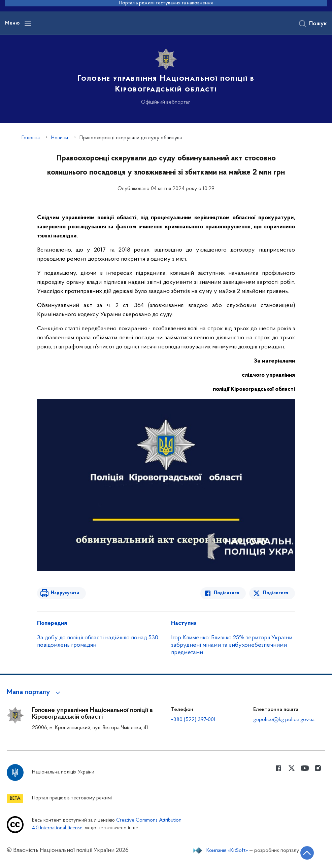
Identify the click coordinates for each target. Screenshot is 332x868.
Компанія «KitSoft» (227, 851)
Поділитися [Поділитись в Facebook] (227, 593)
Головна (31, 138)
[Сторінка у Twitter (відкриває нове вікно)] (292, 768)
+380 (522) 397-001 (193, 720)
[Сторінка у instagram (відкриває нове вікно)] (318, 768)
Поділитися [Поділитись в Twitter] (276, 593)
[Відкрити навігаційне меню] (28, 23)
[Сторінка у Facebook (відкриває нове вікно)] (278, 768)
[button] (35, 692)
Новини (60, 138)
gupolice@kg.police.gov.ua (284, 720)
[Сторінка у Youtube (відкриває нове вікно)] (305, 768)
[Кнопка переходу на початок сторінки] (307, 853)
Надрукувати (65, 593)
